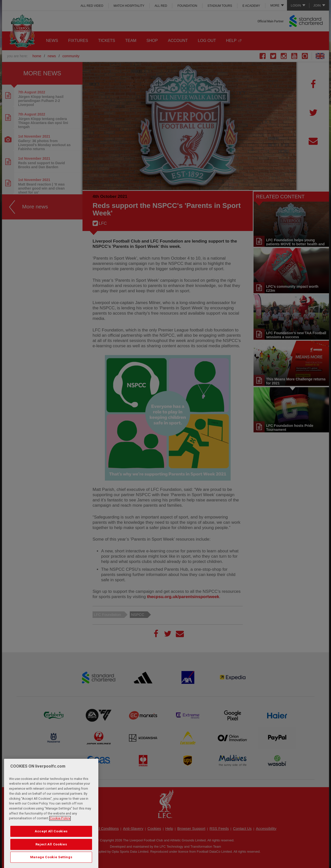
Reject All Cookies (51, 860)
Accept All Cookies (51, 847)
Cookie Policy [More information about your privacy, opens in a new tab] (60, 834)
